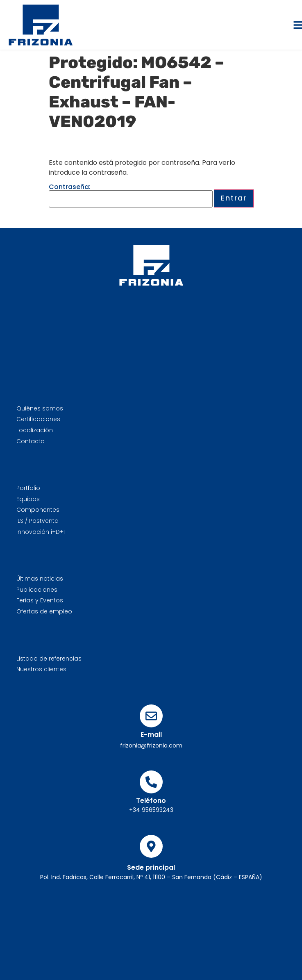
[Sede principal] (151, 846)
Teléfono (151, 801)
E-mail (151, 735)
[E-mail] (151, 716)
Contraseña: (131, 196)
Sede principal (151, 867)
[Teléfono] (151, 782)
